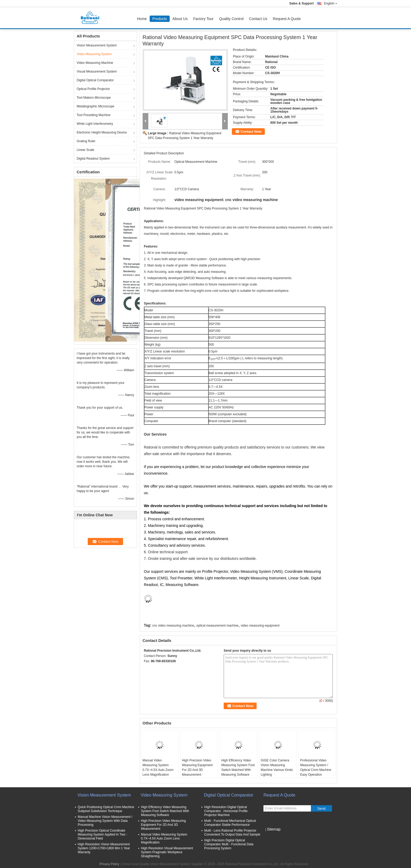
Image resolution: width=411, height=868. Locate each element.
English (331, 3)
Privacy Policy (109, 864)
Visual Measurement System (97, 71)
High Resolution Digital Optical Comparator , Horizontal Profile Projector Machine (226, 811)
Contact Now (251, 132)
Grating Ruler (86, 141)
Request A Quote (287, 19)
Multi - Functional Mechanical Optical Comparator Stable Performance (230, 823)
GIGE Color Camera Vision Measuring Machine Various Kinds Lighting (277, 767)
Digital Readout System (93, 159)
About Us (180, 19)
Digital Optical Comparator (95, 80)
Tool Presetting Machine (94, 115)
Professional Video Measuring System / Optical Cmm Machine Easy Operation (316, 767)
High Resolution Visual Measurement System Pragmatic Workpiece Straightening (167, 852)
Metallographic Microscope (96, 106)
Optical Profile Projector (93, 89)
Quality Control (231, 19)
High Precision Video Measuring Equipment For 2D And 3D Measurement (197, 767)
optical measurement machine (217, 626)
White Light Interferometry (95, 124)
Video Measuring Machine (95, 63)
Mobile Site (273, 836)
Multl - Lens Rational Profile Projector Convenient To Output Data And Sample (232, 833)
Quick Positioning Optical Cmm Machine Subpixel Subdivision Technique (106, 809)
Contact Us (258, 19)
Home (142, 19)
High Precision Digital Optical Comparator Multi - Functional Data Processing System (229, 844)
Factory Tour (203, 19)
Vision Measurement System (97, 45)
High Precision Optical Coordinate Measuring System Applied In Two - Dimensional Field (102, 834)
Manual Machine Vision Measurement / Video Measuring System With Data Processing (105, 821)
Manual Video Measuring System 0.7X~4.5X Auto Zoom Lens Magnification (158, 767)
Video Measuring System (94, 54)
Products (160, 19)
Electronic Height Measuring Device (102, 132)
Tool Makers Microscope (94, 98)
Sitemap (274, 829)
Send (321, 809)
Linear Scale (85, 150)
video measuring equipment (260, 626)
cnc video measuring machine (173, 626)
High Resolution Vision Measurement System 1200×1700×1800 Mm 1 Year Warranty (104, 848)
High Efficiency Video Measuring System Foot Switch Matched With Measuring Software (238, 767)
